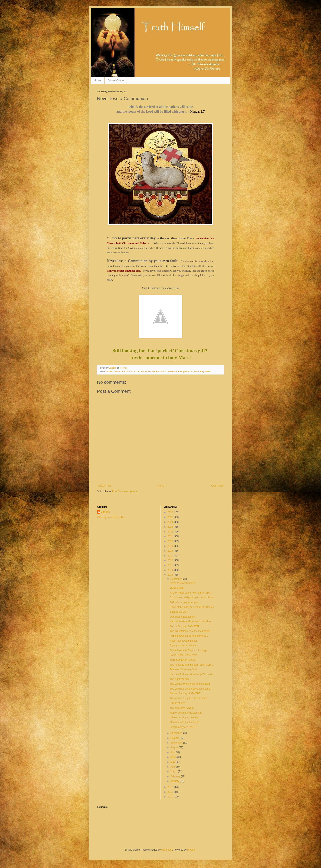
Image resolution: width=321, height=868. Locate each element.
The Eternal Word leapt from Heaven (190, 684)
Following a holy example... (185, 602)
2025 (171, 517)
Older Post (217, 486)
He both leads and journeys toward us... (191, 621)
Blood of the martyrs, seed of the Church (192, 607)
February (176, 776)
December (176, 579)
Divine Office (116, 80)
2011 (171, 792)
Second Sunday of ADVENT (185, 693)
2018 (171, 551)
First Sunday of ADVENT (183, 727)
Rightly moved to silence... (184, 645)
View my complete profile (111, 517)
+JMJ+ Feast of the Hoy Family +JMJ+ (191, 593)
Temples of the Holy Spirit (184, 669)
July (173, 752)
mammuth (167, 850)
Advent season (114, 371)
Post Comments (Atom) (125, 491)
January (175, 781)
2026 (171, 512)
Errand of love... (178, 703)
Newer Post (104, 486)
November (176, 733)
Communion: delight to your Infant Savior (192, 597)
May (173, 762)
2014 (171, 570)
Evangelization (185, 371)
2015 (171, 565)
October (175, 738)
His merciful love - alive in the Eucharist (191, 674)
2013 (171, 575)
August (175, 747)
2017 (171, 556)
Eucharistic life (148, 371)
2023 (171, 527)
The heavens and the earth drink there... (192, 665)
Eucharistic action (131, 371)
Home (98, 80)
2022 (171, 532)
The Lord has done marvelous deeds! (190, 689)
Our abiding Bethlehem (182, 617)
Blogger (192, 850)
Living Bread (177, 588)
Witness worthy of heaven (184, 717)
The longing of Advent (182, 708)
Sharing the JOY (179, 612)
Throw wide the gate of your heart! (188, 698)
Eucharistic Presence (167, 371)
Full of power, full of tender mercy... (189, 636)
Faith (196, 371)
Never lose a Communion (184, 641)
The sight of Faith (179, 679)
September (177, 743)
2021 (171, 536)
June (173, 757)
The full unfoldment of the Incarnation (190, 631)
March (174, 771)
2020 (171, 541)
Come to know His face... (183, 583)
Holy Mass (205, 371)
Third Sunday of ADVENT (184, 660)
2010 (171, 797)
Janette (105, 512)
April (173, 767)
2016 (171, 560)
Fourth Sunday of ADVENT (184, 626)
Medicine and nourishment (184, 722)
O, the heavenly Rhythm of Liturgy (188, 650)
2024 (171, 522)
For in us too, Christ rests (183, 655)
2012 (171, 787)
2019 (171, 546)
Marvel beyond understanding (186, 713)
